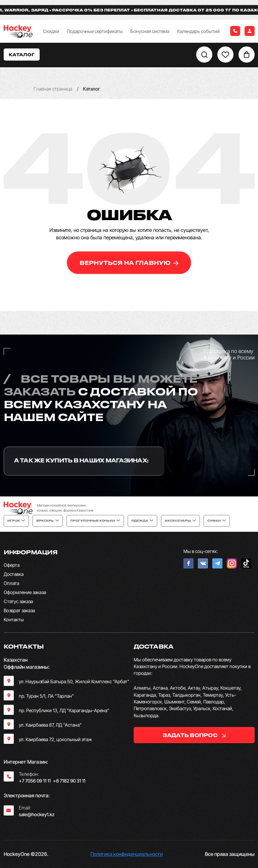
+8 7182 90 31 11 (69, 781)
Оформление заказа (25, 592)
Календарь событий (198, 31)
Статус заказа (18, 601)
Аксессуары (180, 521)
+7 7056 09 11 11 (35, 781)
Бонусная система (150, 31)
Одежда (142, 521)
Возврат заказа (19, 610)
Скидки (51, 31)
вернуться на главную (129, 263)
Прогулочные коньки (95, 521)
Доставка (14, 574)
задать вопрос (194, 735)
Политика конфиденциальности (126, 854)
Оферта (12, 565)
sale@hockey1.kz (37, 814)
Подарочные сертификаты (95, 31)
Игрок (16, 521)
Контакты (14, 619)
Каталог (22, 54)
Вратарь (48, 521)
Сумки (217, 521)
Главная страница (53, 89)
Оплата (11, 583)
